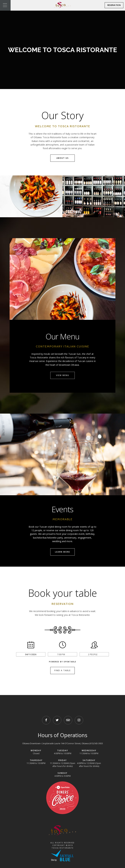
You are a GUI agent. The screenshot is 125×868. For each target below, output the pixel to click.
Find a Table (62, 670)
